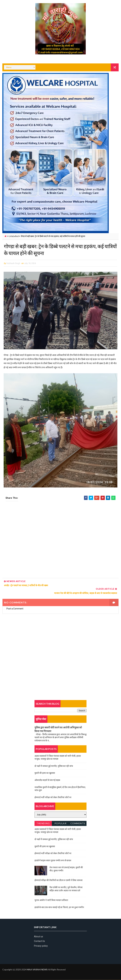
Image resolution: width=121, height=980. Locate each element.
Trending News (43, 824)
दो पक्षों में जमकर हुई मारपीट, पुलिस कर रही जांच (54, 766)
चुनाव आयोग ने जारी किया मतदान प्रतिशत (51, 900)
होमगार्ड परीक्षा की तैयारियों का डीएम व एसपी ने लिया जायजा (59, 880)
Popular (61, 823)
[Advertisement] (60, 541)
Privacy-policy (41, 946)
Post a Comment (15, 609)
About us (39, 937)
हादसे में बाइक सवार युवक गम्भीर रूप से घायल (53, 861)
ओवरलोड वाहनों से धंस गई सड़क (47, 780)
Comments (78, 823)
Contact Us (39, 941)
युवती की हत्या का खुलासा (45, 773)
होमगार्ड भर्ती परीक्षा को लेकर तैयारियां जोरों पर (53, 797)
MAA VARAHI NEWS (37, 970)
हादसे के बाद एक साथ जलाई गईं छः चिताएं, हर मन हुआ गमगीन (59, 907)
